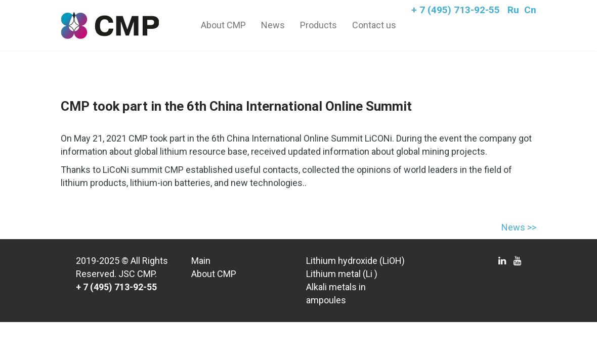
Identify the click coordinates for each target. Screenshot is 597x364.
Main (201, 261)
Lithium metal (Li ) (342, 274)
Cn (530, 10)
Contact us (374, 25)
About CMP (223, 25)
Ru (513, 10)
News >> (519, 227)
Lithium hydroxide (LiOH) (355, 261)
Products (318, 25)
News (273, 25)
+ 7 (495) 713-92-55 (456, 10)
